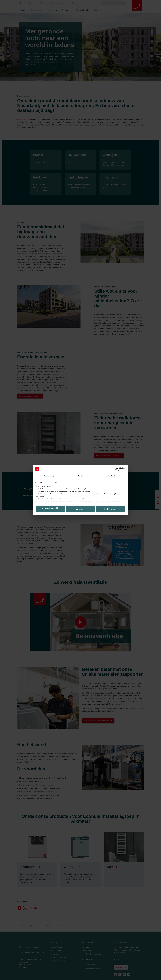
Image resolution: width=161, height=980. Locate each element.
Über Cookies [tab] (112, 476)
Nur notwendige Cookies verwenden (50, 509)
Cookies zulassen (111, 509)
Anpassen (81, 509)
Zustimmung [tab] (49, 476)
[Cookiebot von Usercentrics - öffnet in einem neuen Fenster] (116, 469)
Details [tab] (80, 476)
